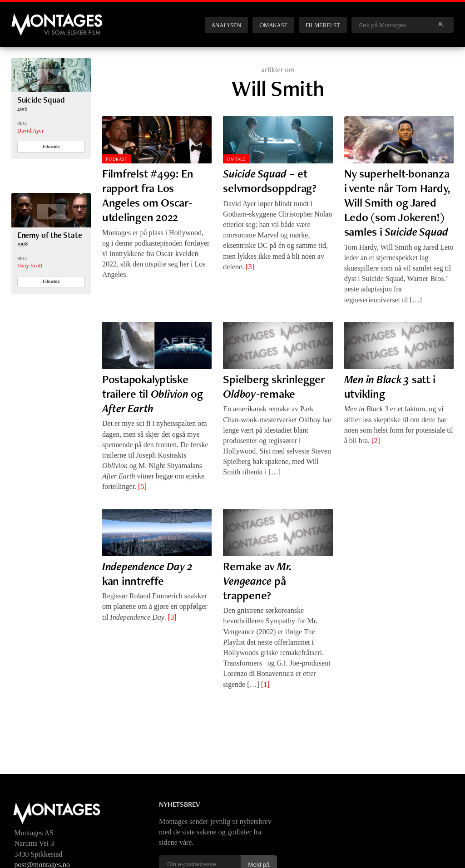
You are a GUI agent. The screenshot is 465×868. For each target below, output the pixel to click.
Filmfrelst (323, 25)
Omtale (236, 159)
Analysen (227, 25)
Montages (26, 18)
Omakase (274, 25)
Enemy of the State (50, 235)
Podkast (116, 159)
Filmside (51, 146)
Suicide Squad (41, 100)
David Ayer (30, 131)
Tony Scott (30, 266)
